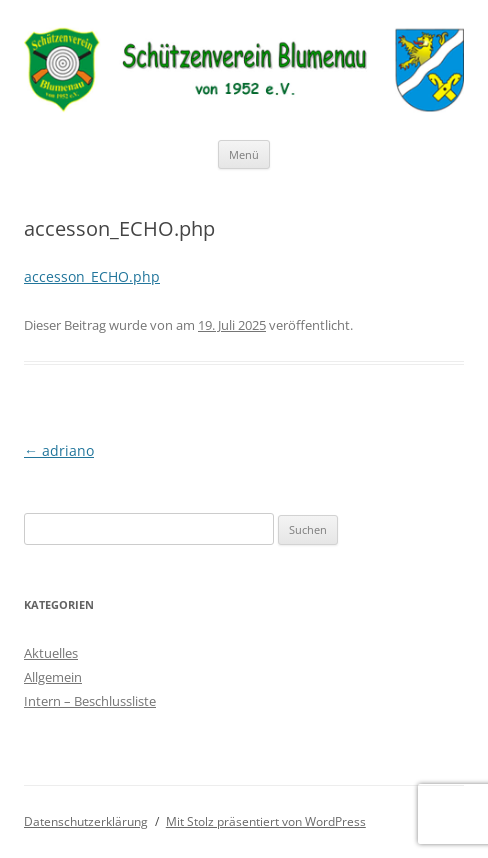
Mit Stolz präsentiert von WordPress (266, 821)
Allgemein (53, 677)
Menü (244, 154)
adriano (59, 450)
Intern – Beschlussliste (90, 701)
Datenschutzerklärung (86, 821)
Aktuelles (51, 653)
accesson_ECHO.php (92, 276)
